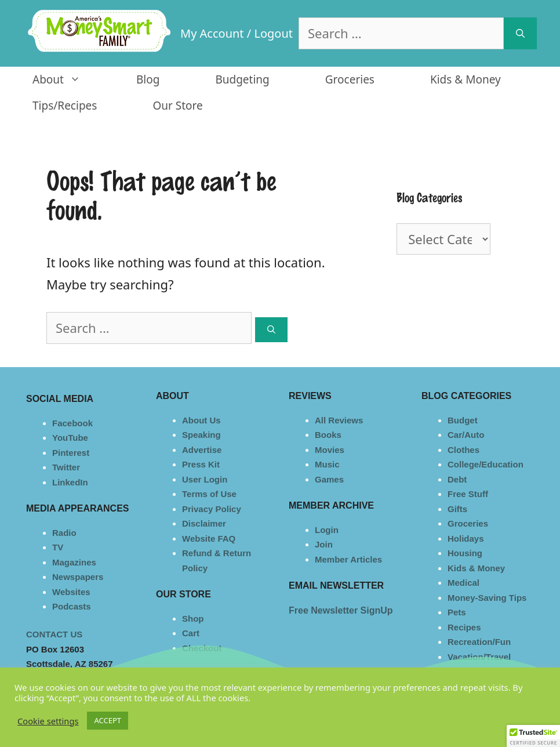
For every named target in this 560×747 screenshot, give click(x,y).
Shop (193, 619)
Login (327, 530)
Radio (64, 533)
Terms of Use (209, 494)
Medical (463, 583)
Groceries (350, 79)
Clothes (463, 450)
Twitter (66, 467)
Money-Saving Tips (487, 598)
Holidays (466, 539)
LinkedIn (70, 482)
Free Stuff (468, 494)
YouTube (70, 438)
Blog (148, 79)
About (70, 80)
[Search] (520, 33)
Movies (330, 450)
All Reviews (339, 420)
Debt (457, 479)
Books (328, 435)
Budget (463, 420)
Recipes (464, 627)
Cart (191, 633)
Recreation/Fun (479, 642)
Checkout (202, 648)
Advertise (202, 450)
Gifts (457, 509)
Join (324, 544)
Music (327, 464)
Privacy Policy (212, 509)
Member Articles (348, 559)
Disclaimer (204, 523)
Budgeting (242, 79)
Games (329, 479)
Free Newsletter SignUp (341, 610)
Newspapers (78, 577)
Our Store (177, 106)
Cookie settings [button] (48, 721)
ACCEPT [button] (108, 720)
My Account (212, 33)
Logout (273, 33)
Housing (465, 553)
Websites (71, 592)
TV (58, 547)
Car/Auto (466, 435)
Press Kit (201, 464)
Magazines (74, 562)
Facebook (72, 423)
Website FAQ (209, 539)
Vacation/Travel (479, 657)
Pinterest (71, 453)
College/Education (486, 464)
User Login (205, 479)
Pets (457, 612)
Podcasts (72, 606)
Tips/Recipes (65, 106)
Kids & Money (466, 79)
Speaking (201, 435)
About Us (201, 420)
